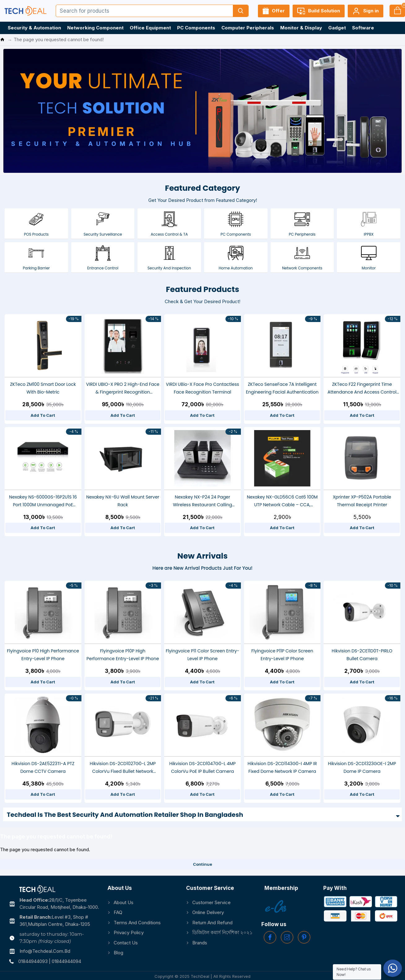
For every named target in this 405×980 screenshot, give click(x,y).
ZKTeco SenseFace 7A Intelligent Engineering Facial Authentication (282, 388)
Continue (202, 864)
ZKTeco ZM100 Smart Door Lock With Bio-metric (43, 388)
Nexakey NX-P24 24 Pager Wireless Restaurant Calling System (202, 501)
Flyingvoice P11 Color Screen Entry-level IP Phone (202, 655)
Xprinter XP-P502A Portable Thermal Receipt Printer (362, 501)
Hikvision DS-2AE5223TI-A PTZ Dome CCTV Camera (43, 767)
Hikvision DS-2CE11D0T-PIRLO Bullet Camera (362, 655)
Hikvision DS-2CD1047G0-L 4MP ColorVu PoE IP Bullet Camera (203, 767)
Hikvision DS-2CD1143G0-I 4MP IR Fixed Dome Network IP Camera (282, 767)
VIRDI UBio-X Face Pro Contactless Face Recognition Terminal (202, 388)
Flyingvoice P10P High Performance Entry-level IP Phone (123, 655)
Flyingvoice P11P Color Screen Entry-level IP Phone (282, 655)
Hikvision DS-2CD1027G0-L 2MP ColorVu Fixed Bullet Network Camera (123, 768)
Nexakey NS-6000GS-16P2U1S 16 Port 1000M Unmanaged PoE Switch (43, 501)
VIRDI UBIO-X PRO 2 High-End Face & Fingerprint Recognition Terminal (123, 389)
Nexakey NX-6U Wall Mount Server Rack (123, 501)
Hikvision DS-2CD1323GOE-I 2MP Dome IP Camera (362, 767)
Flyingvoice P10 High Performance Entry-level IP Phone (43, 655)
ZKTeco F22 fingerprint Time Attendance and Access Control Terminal (362, 389)
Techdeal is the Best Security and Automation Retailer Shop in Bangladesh (125, 815)
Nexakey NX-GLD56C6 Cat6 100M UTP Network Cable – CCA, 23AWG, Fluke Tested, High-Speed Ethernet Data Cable (282, 501)
